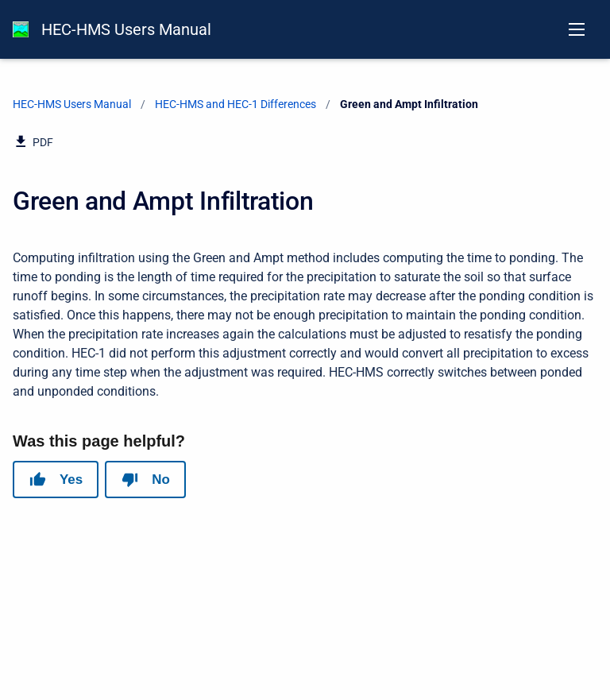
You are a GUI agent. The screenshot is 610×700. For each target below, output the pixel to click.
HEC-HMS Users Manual (126, 29)
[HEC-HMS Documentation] (21, 29)
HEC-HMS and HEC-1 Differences (236, 104)
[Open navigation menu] (577, 29)
